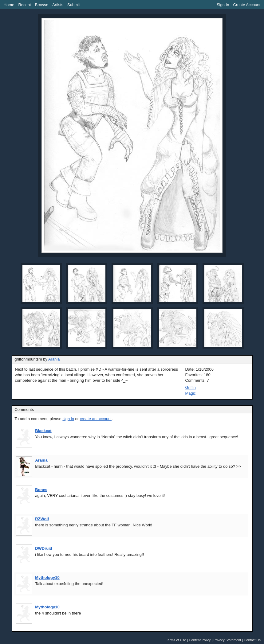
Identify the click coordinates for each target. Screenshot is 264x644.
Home (9, 5)
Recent (24, 5)
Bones (41, 490)
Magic (190, 393)
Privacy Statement (227, 640)
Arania (54, 359)
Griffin (190, 387)
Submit (73, 5)
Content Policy (200, 640)
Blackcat (43, 431)
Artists (58, 5)
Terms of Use (176, 640)
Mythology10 (47, 578)
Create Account (247, 5)
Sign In (223, 5)
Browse (42, 5)
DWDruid (44, 548)
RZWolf (42, 519)
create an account (96, 419)
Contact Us (252, 640)
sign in (68, 419)
